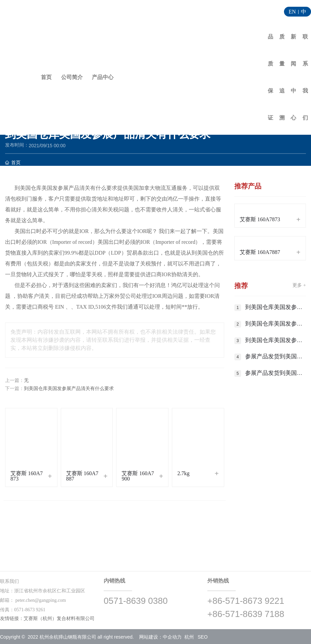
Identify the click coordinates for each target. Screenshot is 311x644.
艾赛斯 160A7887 (82, 476)
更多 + (299, 285)
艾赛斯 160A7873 (27, 476)
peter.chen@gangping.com (41, 600)
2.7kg (183, 473)
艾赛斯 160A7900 (138, 476)
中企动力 (172, 637)
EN (292, 12)
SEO (203, 637)
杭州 (189, 637)
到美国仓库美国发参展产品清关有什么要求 (69, 389)
